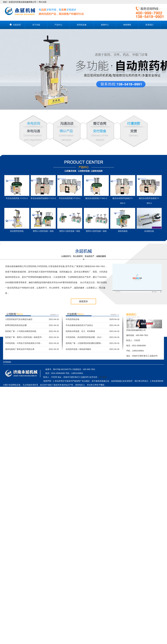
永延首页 (17, 25)
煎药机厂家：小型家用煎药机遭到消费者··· (84, 343)
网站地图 (43, 2)
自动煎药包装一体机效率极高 (78, 349)
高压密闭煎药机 (17, 231)
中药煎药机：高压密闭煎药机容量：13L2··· (84, 337)
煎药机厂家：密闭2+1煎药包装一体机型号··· (24, 337)
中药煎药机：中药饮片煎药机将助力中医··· (24, 343)
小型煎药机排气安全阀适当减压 (19, 319)
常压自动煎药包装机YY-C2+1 (43, 198)
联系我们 (149, 25)
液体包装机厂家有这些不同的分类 (20, 349)
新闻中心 (105, 25)
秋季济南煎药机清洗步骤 (16, 325)
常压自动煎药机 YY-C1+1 (17, 198)
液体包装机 (123, 231)
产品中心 (58, 25)
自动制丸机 (149, 231)
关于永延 (36, 25)
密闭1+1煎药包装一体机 (43, 231)
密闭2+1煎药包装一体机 (70, 231)
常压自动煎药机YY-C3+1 (70, 198)
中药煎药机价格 (73, 319)
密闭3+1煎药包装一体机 (96, 231)
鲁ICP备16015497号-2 (63, 369)
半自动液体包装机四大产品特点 (79, 325)
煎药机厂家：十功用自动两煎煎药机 (21, 331)
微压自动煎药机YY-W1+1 (96, 198)
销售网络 (127, 25)
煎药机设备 (82, 25)
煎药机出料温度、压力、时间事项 (80, 331)
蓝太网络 (103, 377)
